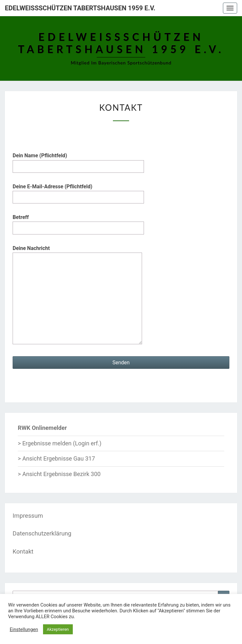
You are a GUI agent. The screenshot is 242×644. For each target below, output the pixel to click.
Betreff (78, 223)
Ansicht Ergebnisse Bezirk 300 (61, 474)
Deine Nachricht (77, 295)
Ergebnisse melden (47, 443)
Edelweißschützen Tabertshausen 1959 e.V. (80, 8)
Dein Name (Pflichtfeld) (78, 161)
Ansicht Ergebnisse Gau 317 (59, 458)
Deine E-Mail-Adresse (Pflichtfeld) (78, 192)
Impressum (28, 516)
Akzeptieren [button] (58, 629)
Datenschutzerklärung (42, 534)
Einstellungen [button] (24, 629)
